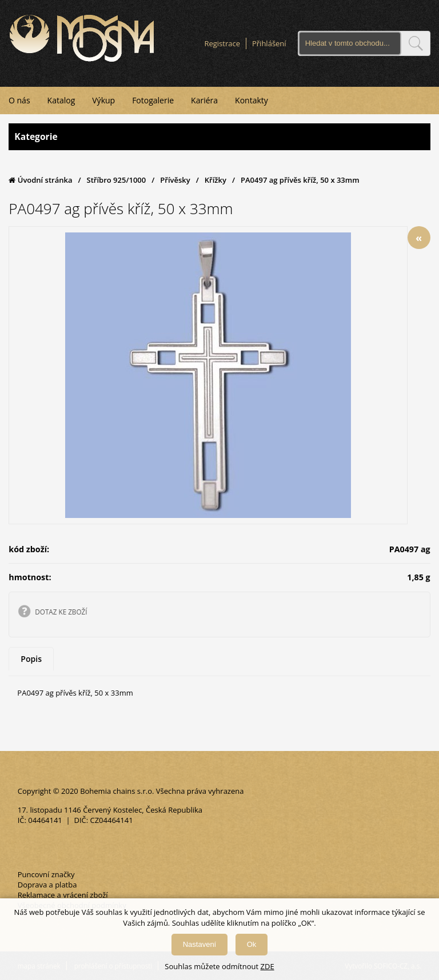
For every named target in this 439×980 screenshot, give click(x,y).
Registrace (222, 43)
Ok (252, 944)
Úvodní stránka (40, 180)
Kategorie (219, 137)
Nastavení (200, 944)
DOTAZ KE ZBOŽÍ (61, 612)
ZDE (268, 966)
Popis (31, 659)
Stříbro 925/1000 (117, 180)
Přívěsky (175, 180)
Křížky (215, 180)
